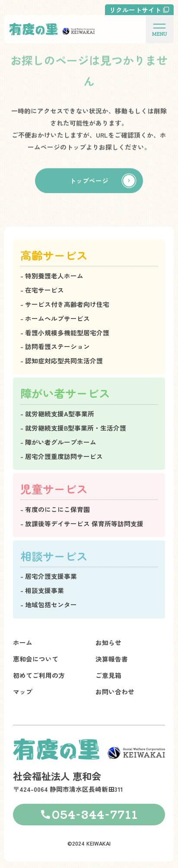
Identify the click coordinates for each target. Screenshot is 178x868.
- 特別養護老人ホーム (52, 276)
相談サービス (54, 556)
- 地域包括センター (49, 604)
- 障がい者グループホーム (58, 442)
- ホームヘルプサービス (55, 318)
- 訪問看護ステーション (55, 346)
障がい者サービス (65, 393)
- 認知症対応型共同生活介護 (62, 361)
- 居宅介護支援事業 (49, 576)
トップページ (89, 181)
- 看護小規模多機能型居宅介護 (65, 333)
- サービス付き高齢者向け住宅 (65, 304)
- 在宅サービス (42, 290)
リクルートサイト (135, 10)
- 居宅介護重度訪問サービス (62, 456)
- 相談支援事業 (42, 590)
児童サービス (54, 489)
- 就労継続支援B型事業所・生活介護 (73, 428)
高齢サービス (54, 255)
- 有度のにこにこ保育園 (55, 509)
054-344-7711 (95, 814)
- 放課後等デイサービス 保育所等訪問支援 (82, 523)
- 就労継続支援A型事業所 (57, 414)
